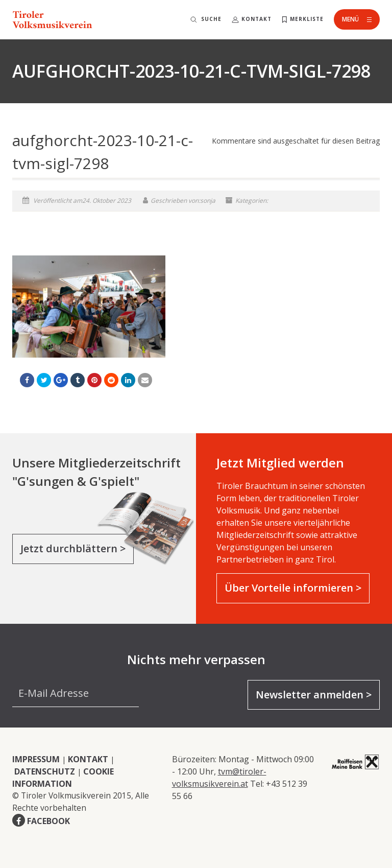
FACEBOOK (48, 821)
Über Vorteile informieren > (293, 588)
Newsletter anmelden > (314, 695)
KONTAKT (88, 759)
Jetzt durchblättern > (73, 548)
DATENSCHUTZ (45, 771)
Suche (211, 19)
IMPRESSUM (36, 759)
